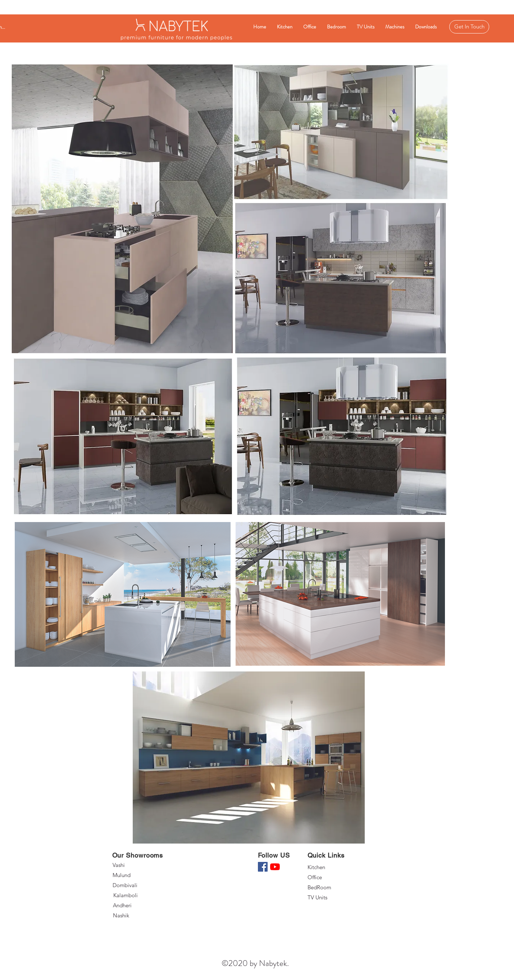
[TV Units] (333, 898)
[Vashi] (138, 865)
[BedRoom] (333, 887)
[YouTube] (275, 867)
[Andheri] (139, 905)
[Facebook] (263, 867)
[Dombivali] (139, 885)
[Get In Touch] (469, 27)
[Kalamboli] (140, 895)
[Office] (333, 877)
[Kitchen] (333, 867)
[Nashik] (139, 916)
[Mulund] (138, 875)
